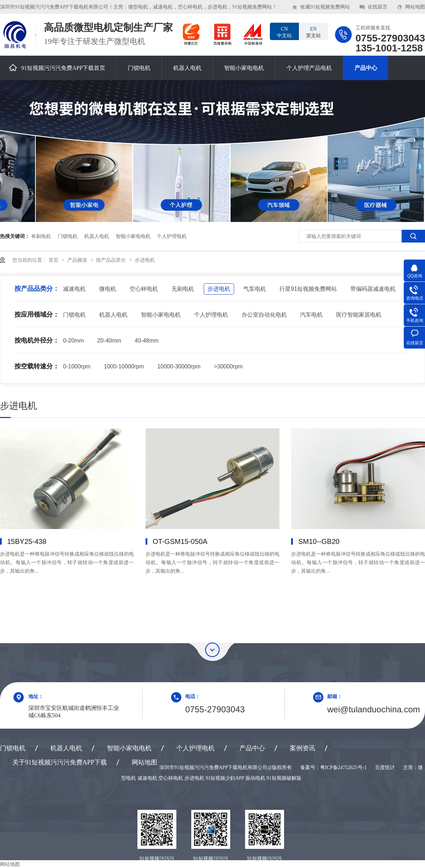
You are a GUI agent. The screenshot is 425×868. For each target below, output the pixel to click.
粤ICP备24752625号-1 (343, 767)
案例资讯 (302, 748)
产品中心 (366, 68)
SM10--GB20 (319, 541)
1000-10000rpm (124, 366)
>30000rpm (228, 366)
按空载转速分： (37, 366)
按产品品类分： (37, 289)
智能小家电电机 (244, 68)
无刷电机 (183, 289)
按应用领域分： (37, 315)
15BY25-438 (27, 541)
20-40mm (109, 341)
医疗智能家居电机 (359, 315)
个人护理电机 (172, 236)
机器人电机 (187, 68)
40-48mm (147, 341)
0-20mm (73, 341)
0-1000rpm (77, 366)
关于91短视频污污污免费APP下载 (60, 762)
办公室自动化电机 (264, 315)
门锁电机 (139, 68)
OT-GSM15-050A (180, 541)
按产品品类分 (112, 260)
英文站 (313, 32)
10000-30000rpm (179, 366)
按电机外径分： (37, 340)
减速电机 (74, 289)
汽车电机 (311, 315)
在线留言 (378, 7)
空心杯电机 (144, 289)
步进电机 (145, 260)
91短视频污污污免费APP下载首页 (57, 68)
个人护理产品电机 (309, 68)
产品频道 (78, 260)
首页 (54, 260)
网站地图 (415, 7)
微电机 (108, 289)
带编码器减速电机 (373, 289)
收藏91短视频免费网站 (325, 7)
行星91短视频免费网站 (308, 289)
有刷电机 (41, 236)
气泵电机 (255, 289)
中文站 (284, 32)
